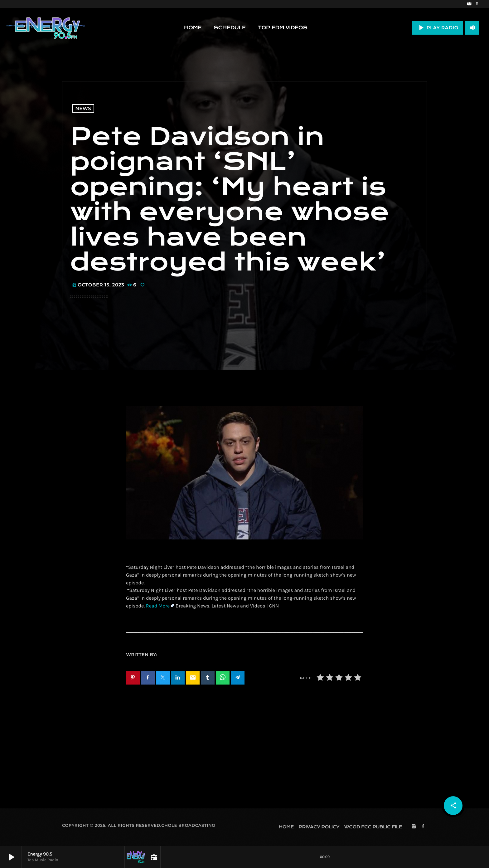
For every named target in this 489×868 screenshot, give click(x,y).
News (83, 108)
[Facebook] (477, 4)
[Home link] (46, 28)
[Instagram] (469, 4)
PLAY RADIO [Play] (437, 28)
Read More (158, 606)
